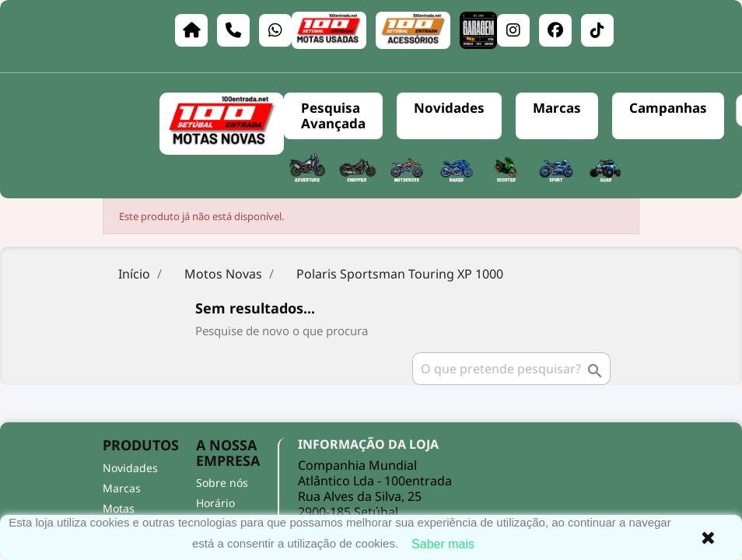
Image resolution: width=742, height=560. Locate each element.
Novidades (449, 108)
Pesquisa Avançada (333, 115)
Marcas (557, 108)
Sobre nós (222, 483)
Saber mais (443, 544)
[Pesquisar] (511, 369)
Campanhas (668, 108)
